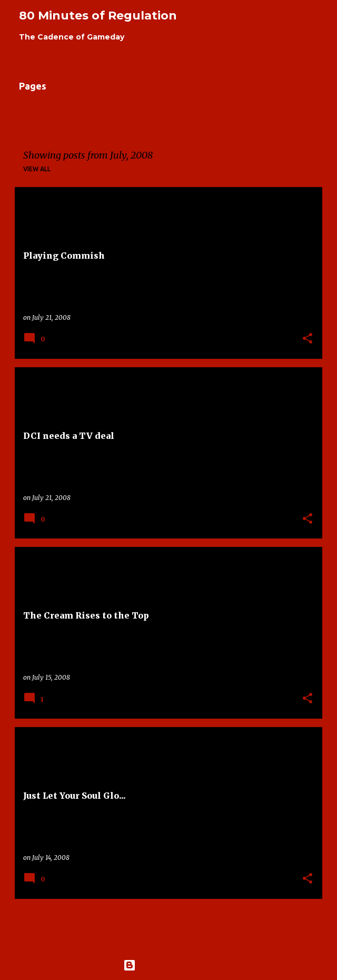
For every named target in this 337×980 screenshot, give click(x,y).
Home (29, 114)
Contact (242, 114)
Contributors (177, 114)
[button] (308, 339)
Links (118, 114)
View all (37, 169)
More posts (168, 930)
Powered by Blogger (168, 965)
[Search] (286, 21)
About (74, 114)
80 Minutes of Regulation (98, 16)
